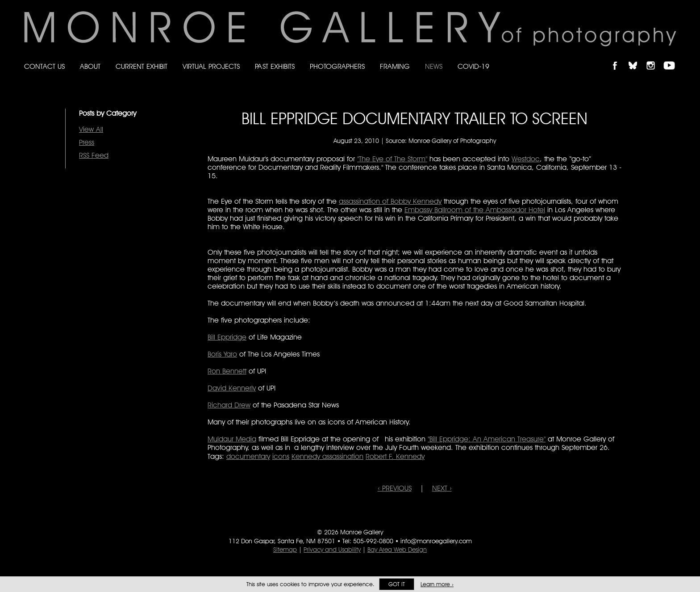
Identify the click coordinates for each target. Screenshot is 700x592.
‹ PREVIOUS (395, 488)
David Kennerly (232, 388)
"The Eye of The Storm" (392, 159)
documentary (248, 456)
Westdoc (526, 159)
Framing (395, 66)
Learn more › (437, 584)
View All (91, 129)
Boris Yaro (222, 354)
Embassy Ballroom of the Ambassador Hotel (475, 210)
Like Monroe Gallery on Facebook (619, 58)
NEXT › (442, 488)
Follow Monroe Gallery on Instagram (654, 58)
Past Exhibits (275, 66)
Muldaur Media (232, 439)
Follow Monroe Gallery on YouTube (672, 58)
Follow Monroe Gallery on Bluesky (637, 58)
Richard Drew (229, 405)
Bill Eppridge (227, 337)
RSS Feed (94, 155)
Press (87, 142)
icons (281, 456)
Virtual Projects (211, 66)
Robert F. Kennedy (395, 456)
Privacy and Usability (332, 550)
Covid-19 (473, 66)
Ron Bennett (227, 371)
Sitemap (285, 550)
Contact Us (44, 66)
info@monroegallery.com (436, 541)
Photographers (337, 66)
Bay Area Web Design (397, 550)
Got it (397, 584)
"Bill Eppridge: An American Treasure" (487, 439)
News (434, 66)
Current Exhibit (142, 66)
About (90, 66)
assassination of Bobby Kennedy (390, 201)
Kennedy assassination (327, 456)
